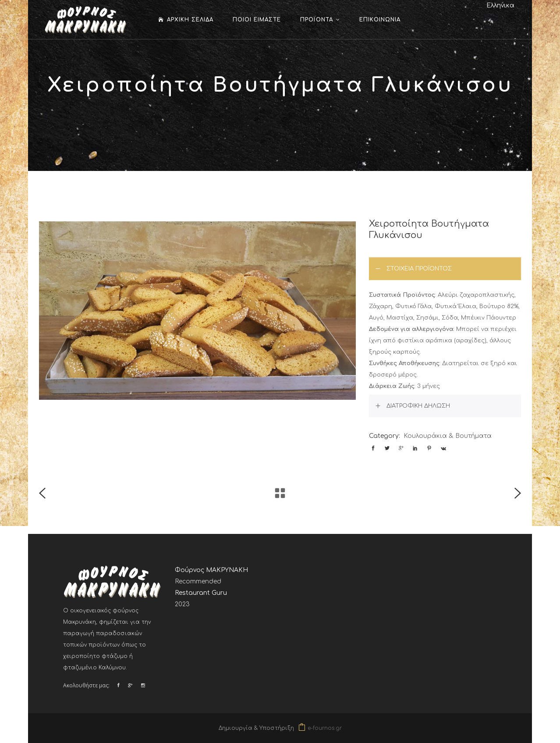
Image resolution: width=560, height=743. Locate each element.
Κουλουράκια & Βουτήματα (448, 436)
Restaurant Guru (201, 593)
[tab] (445, 269)
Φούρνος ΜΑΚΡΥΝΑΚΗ (211, 570)
